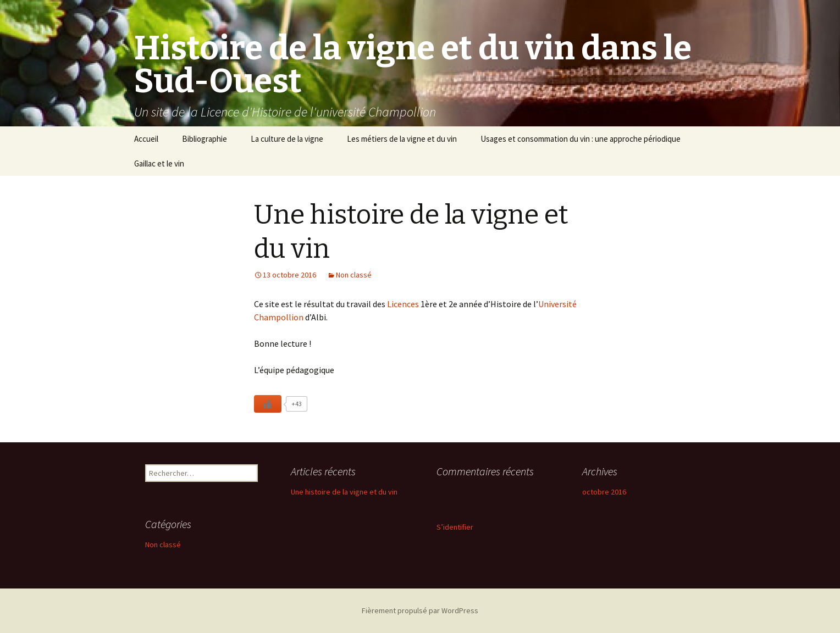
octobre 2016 (604, 492)
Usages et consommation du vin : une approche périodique (581, 139)
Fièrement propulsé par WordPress (420, 610)
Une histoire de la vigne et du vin (344, 492)
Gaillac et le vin (159, 163)
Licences (404, 304)
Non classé (354, 275)
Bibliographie (205, 139)
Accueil (146, 139)
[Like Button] (268, 404)
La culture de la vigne (287, 139)
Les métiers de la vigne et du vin (402, 139)
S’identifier (455, 527)
